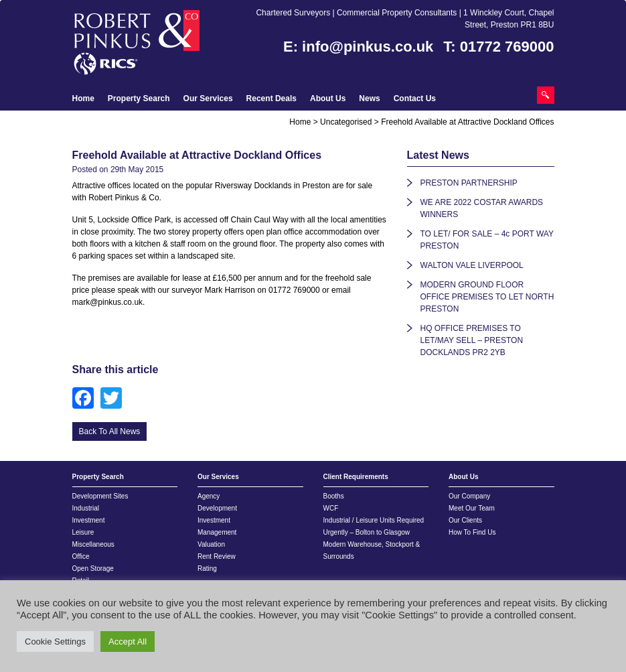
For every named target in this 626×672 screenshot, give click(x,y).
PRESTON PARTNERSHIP (469, 183)
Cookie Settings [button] (55, 642)
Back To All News (110, 431)
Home (83, 98)
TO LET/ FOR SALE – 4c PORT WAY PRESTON (487, 240)
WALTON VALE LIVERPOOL (472, 265)
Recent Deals (271, 98)
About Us (328, 98)
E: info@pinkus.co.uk (358, 47)
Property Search (139, 98)
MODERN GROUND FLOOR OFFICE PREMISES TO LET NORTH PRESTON (487, 297)
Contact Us (415, 98)
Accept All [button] (128, 642)
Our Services (208, 98)
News (369, 98)
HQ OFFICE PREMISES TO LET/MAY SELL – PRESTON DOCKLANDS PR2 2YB (472, 340)
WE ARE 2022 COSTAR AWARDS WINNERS (482, 208)
